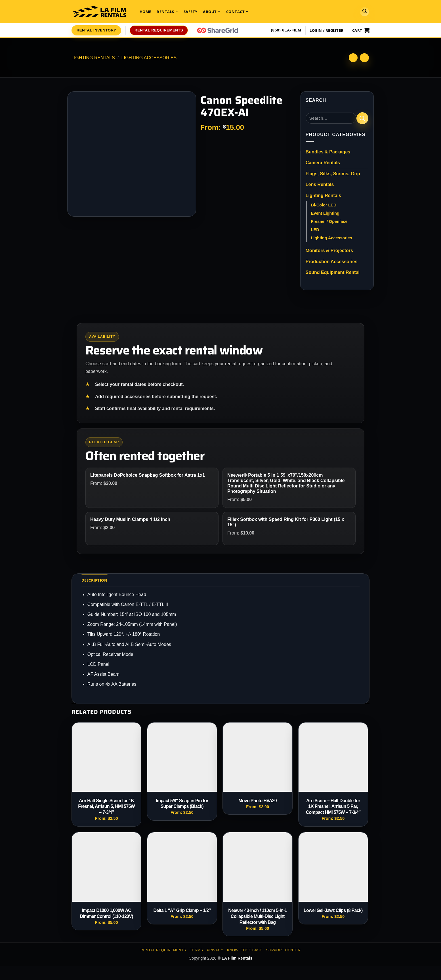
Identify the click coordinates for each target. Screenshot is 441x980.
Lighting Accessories (149, 58)
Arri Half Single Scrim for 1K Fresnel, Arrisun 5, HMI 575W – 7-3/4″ (106, 807)
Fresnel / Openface (329, 221)
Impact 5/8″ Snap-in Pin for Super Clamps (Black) (182, 804)
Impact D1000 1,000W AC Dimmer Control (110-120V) (106, 913)
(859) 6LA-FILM (286, 30)
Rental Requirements (163, 950)
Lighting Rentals (93, 58)
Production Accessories (332, 262)
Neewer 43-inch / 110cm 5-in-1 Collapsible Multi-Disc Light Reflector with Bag (258, 916)
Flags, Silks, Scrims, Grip (333, 174)
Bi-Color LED (324, 205)
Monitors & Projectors (329, 251)
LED (315, 230)
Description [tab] (94, 580)
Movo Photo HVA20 (258, 801)
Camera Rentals (323, 163)
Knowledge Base (245, 950)
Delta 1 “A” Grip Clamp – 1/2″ (182, 910)
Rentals (167, 11)
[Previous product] (364, 58)
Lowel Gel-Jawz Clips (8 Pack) (333, 910)
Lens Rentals (320, 184)
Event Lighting (325, 213)
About (212, 11)
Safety (191, 12)
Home (145, 12)
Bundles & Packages (328, 152)
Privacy (215, 950)
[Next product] (353, 58)
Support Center (283, 950)
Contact (237, 11)
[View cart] (361, 30)
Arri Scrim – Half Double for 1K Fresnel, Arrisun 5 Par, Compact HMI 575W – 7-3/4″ (333, 807)
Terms (196, 950)
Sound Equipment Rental (333, 272)
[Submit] (362, 118)
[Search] (364, 12)
